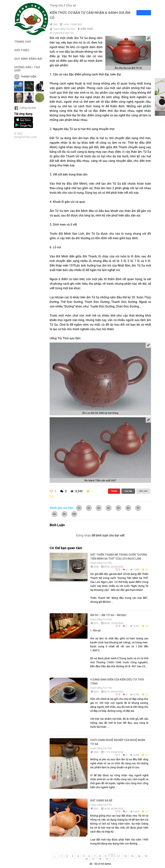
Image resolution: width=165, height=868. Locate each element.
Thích (114, 491)
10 (112, 856)
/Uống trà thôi (25, 108)
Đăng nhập (84, 535)
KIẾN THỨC (87, 29)
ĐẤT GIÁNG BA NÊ (101, 801)
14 (139, 856)
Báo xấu (143, 491)
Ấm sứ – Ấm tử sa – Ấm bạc (108, 615)
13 (132, 856)
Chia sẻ (71, 5)
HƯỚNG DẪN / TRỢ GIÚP (27, 69)
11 (119, 856)
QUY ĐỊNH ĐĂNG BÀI (28, 59)
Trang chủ (56, 5)
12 (125, 856)
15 (146, 856)
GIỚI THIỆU (22, 50)
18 (100, 859)
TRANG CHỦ (23, 42)
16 (86, 859)
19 (107, 859)
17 (93, 859)
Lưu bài (128, 491)
